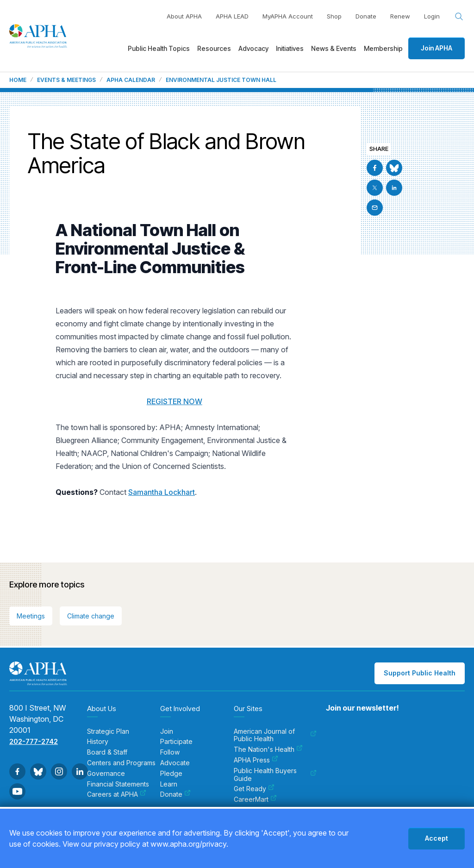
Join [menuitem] (167, 731)
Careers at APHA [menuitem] (117, 794)
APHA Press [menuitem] (256, 760)
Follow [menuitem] (170, 752)
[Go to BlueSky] (394, 168)
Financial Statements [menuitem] (118, 784)
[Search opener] (459, 17)
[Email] (375, 208)
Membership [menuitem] (383, 48)
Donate (366, 16)
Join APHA (437, 48)
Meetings (31, 616)
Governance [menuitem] (106, 774)
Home (18, 80)
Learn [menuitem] (169, 784)
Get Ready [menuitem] (254, 789)
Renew (400, 16)
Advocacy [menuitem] (253, 48)
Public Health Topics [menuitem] (159, 48)
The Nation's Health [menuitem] (268, 749)
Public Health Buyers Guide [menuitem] (275, 775)
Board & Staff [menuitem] (107, 752)
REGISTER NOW (175, 401)
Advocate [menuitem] (175, 763)
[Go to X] (375, 188)
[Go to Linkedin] (394, 188)
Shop (334, 16)
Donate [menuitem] (175, 794)
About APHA (184, 16)
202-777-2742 (34, 741)
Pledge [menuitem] (171, 774)
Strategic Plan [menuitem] (108, 731)
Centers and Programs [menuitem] (121, 763)
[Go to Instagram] (59, 771)
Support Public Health (420, 673)
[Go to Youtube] (17, 791)
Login (432, 16)
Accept (437, 838)
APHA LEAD (232, 16)
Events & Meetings (66, 80)
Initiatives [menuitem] (290, 48)
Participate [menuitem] (176, 742)
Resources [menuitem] (214, 48)
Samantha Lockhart (162, 492)
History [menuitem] (98, 742)
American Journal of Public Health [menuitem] (275, 735)
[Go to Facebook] (375, 168)
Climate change (91, 616)
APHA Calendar (131, 80)
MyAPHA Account (288, 16)
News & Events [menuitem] (334, 48)
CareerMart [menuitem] (255, 799)
